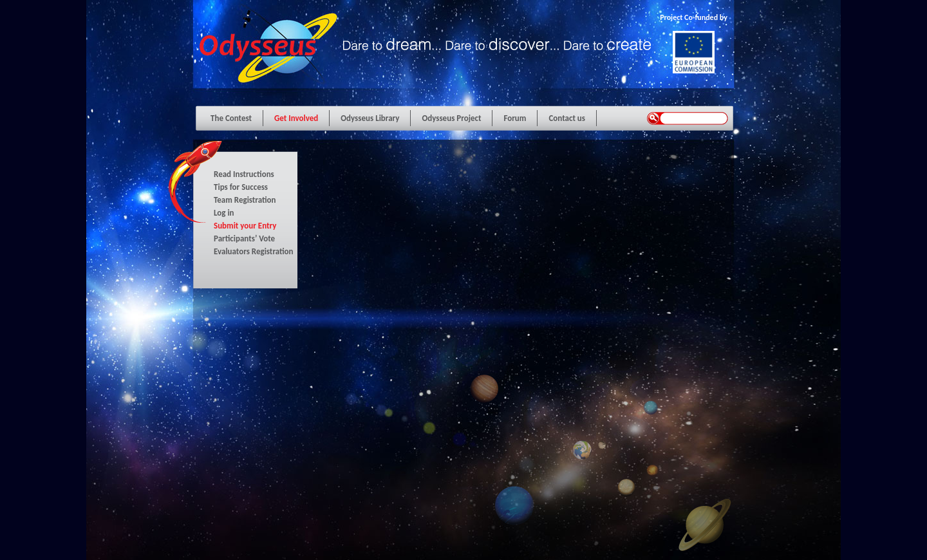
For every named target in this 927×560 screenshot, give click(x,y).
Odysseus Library (370, 118)
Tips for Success (241, 187)
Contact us (567, 118)
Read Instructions (244, 174)
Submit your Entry (245, 226)
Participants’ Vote (244, 238)
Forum (515, 118)
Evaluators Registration (254, 251)
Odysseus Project (451, 118)
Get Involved (296, 118)
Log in (224, 213)
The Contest (231, 118)
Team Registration (245, 200)
